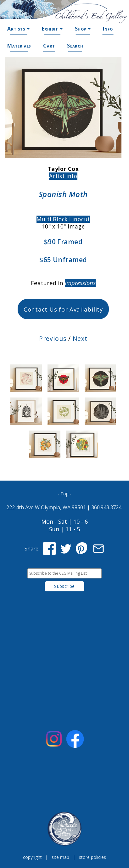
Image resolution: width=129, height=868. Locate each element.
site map (60, 857)
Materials (19, 46)
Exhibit (52, 29)
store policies (93, 857)
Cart (49, 46)
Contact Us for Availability (63, 309)
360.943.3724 (106, 507)
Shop (83, 29)
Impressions (80, 283)
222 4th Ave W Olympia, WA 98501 (46, 507)
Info (108, 29)
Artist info (63, 176)
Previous (53, 338)
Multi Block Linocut (63, 219)
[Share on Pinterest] (82, 549)
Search (75, 46)
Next (80, 338)
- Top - (64, 494)
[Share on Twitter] (66, 549)
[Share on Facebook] (49, 549)
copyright (32, 857)
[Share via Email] (98, 549)
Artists (19, 29)
